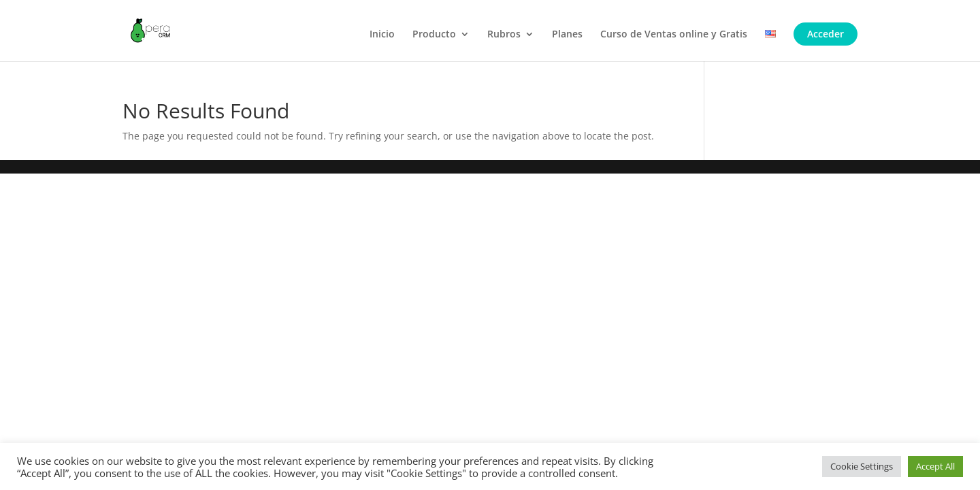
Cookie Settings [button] (862, 466)
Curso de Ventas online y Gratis (674, 35)
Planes (567, 35)
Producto (434, 35)
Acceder (826, 34)
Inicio (382, 35)
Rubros (504, 35)
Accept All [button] (935, 466)
